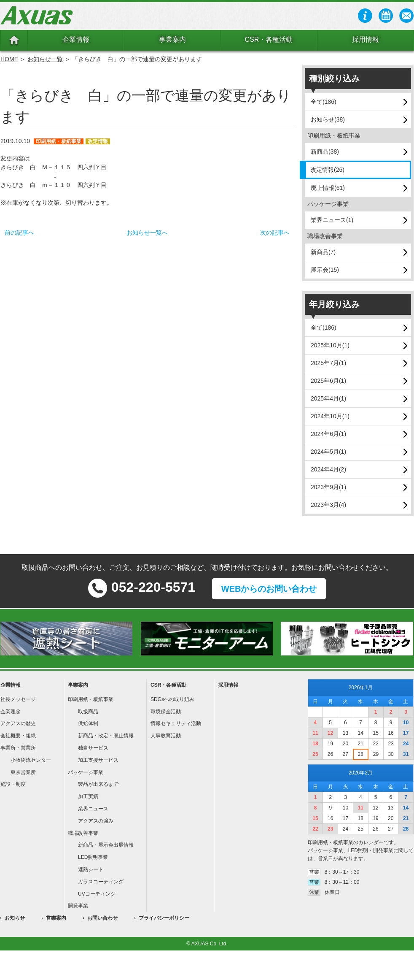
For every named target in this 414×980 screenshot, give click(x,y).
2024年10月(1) (330, 416)
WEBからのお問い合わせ (269, 589)
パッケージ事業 (86, 772)
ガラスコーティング (101, 882)
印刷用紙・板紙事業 (91, 699)
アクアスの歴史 (18, 723)
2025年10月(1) (330, 345)
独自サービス (93, 748)
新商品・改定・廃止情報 (106, 736)
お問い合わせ (102, 918)
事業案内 (172, 39)
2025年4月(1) (328, 398)
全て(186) (324, 102)
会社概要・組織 (18, 736)
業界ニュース (93, 809)
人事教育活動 (166, 736)
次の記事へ (275, 233)
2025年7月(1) (328, 363)
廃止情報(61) (328, 188)
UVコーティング (97, 894)
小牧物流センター (31, 760)
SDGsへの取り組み (172, 699)
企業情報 (76, 39)
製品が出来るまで (98, 784)
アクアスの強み (96, 821)
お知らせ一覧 (45, 59)
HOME (9, 59)
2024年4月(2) (328, 469)
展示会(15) (325, 270)
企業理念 (11, 712)
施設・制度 (13, 784)
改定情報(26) (327, 170)
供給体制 (88, 723)
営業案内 (56, 918)
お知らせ (15, 918)
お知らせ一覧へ (147, 233)
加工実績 (88, 796)
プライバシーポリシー (164, 918)
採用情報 (366, 39)
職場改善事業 (83, 833)
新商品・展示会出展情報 (106, 845)
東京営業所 (23, 772)
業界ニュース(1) (332, 220)
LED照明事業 (93, 857)
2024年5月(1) (328, 452)
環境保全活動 (166, 712)
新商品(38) (325, 152)
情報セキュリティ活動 (176, 723)
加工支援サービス (98, 760)
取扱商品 (88, 712)
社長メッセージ (18, 699)
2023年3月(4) (328, 505)
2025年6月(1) (328, 381)
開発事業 (78, 906)
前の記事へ (19, 233)
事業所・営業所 (18, 748)
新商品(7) (323, 252)
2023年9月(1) (328, 487)
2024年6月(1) (328, 434)
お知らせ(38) (328, 119)
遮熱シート (91, 869)
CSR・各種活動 (269, 39)
